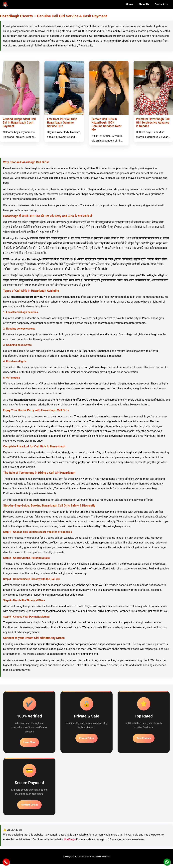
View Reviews (144, 738)
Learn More (29, 742)
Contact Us (161, 4)
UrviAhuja (70, 839)
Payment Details (29, 805)
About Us (144, 4)
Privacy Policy (86, 738)
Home (129, 4)
